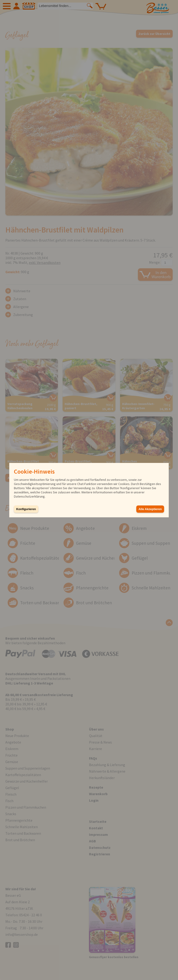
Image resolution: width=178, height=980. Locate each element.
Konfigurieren (26, 509)
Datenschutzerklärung (29, 496)
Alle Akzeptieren (150, 509)
